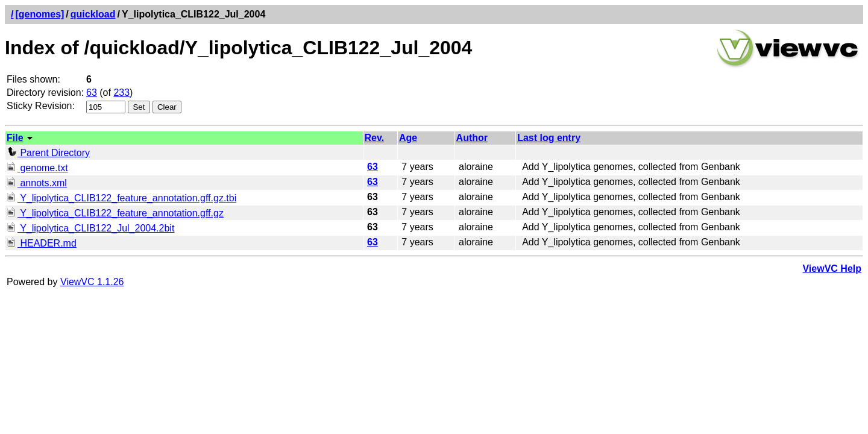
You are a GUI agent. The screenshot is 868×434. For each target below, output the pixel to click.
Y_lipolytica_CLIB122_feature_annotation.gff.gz (115, 213)
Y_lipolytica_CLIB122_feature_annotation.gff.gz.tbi (121, 198)
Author (472, 138)
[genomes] (39, 14)
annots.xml (37, 183)
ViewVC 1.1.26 (92, 282)
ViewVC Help (832, 269)
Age (408, 138)
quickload (93, 14)
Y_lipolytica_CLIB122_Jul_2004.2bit (90, 228)
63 (92, 93)
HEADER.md (42, 243)
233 (121, 93)
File (15, 138)
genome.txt (37, 168)
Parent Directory (48, 153)
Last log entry (549, 138)
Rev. (375, 138)
